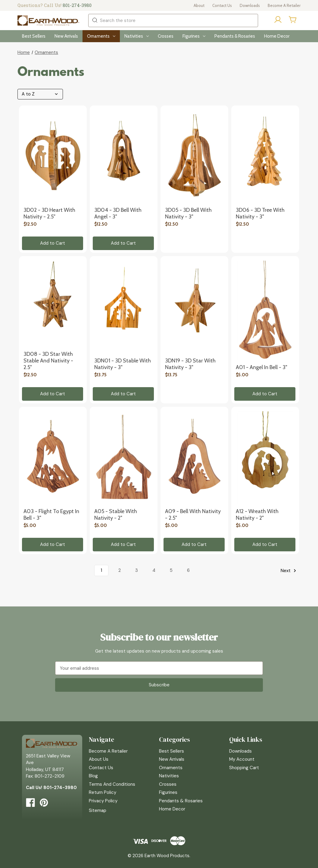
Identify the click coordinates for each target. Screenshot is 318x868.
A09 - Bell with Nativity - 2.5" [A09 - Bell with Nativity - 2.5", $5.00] (193, 515)
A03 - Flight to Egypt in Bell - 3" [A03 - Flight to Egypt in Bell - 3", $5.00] (51, 515)
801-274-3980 (77, 5)
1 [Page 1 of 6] (101, 570)
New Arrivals (66, 36)
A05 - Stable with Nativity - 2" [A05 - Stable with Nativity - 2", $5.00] (116, 515)
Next (289, 570)
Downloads (250, 5)
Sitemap (98, 810)
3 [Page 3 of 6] (137, 570)
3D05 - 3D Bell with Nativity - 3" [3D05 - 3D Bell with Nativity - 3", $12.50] (188, 213)
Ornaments (101, 36)
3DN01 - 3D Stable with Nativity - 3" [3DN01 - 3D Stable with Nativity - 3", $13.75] (123, 364)
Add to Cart (53, 243)
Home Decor (277, 36)
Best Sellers (34, 36)
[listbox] (42, 94)
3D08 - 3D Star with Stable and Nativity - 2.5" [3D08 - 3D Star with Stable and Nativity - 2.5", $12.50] (48, 361)
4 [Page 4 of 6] (154, 570)
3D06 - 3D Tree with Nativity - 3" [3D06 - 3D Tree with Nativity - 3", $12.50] (260, 213)
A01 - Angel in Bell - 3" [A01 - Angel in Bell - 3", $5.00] (262, 367)
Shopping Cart (244, 768)
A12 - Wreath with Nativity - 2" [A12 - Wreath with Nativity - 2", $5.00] (257, 515)
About (199, 5)
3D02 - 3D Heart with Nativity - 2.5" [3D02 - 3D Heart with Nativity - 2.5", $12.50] (49, 213)
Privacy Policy (103, 801)
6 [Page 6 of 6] (188, 570)
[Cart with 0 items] (293, 20)
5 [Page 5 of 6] (171, 570)
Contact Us (222, 5)
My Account (242, 759)
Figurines (194, 36)
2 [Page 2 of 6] (120, 570)
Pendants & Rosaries (235, 36)
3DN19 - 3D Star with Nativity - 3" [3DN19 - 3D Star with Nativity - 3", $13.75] (190, 364)
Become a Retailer (284, 5)
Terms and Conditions (112, 784)
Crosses (166, 36)
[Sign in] (278, 21)
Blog (93, 776)
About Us (99, 759)
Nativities (137, 36)
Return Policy (103, 792)
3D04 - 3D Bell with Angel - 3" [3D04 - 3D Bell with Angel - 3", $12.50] (118, 213)
